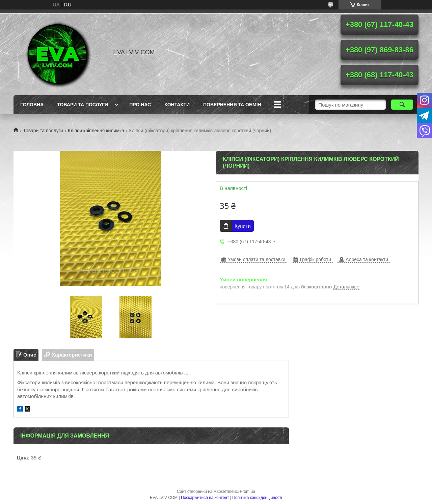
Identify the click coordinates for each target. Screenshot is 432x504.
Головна (32, 105)
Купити (243, 226)
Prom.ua (248, 492)
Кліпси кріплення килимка (96, 131)
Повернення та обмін (232, 105)
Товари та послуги (83, 105)
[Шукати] (402, 105)
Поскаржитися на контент (205, 498)
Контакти (177, 105)
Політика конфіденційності (257, 498)
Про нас (140, 105)
